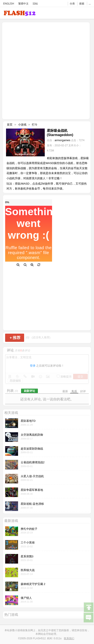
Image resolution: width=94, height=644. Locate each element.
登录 (33, 366)
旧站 (35, 4)
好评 (83, 391)
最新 (65, 391)
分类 (72, 4)
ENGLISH (9, 4)
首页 (10, 125)
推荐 (15, 338)
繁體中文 (23, 4)
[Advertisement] (47, 70)
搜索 (82, 4)
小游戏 (22, 125)
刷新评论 (29, 391)
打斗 (35, 125)
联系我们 (69, 638)
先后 (74, 391)
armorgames (62, 140)
